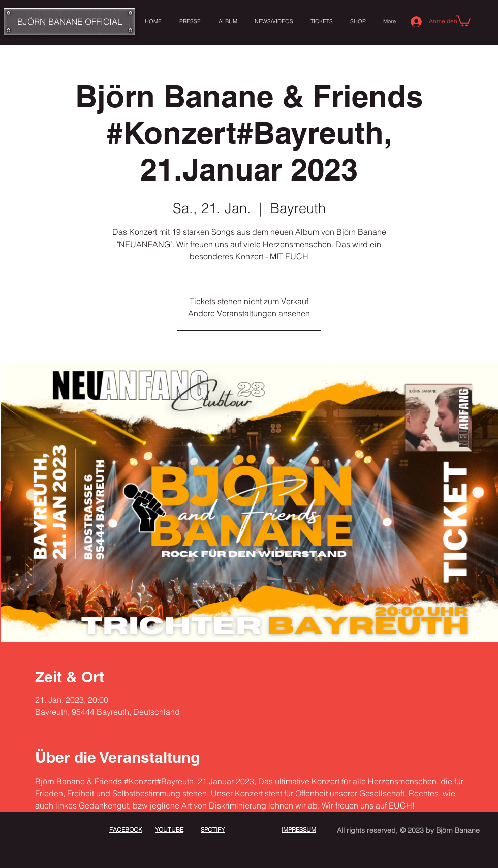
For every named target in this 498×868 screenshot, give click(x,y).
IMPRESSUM (299, 830)
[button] (463, 20)
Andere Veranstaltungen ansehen (249, 313)
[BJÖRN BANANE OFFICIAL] (69, 22)
